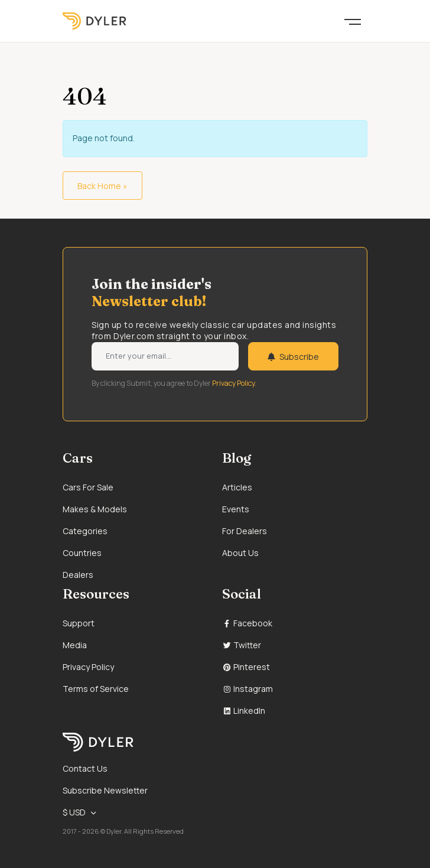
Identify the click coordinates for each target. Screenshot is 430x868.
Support (79, 623)
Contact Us (85, 768)
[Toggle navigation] (353, 21)
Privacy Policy (88, 667)
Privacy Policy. (234, 383)
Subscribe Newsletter (105, 790)
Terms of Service (96, 689)
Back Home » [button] (102, 186)
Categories (85, 531)
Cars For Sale (88, 487)
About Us (240, 553)
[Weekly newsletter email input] (165, 357)
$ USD (74, 812)
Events (236, 509)
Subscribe (293, 357)
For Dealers (245, 531)
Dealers (78, 575)
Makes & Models (95, 509)
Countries (82, 553)
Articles (237, 487)
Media (75, 645)
